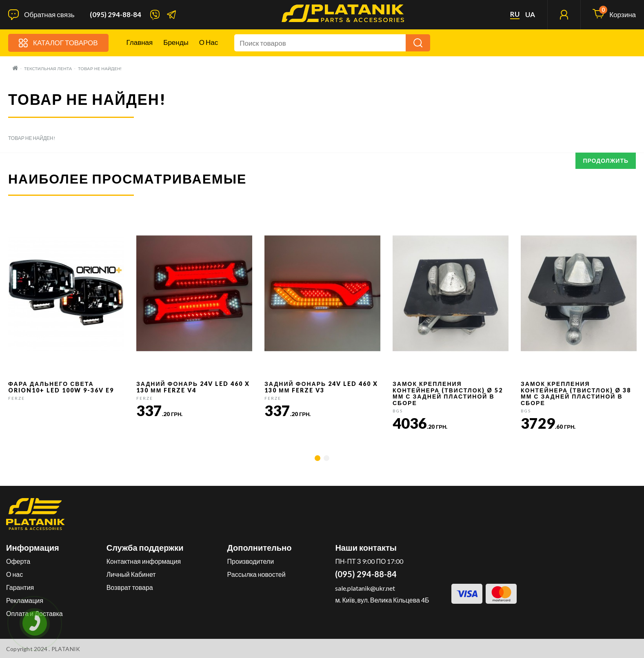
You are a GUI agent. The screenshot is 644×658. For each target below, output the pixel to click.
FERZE (17, 398)
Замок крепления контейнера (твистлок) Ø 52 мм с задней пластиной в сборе (448, 393)
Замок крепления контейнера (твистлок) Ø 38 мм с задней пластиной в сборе (576, 393)
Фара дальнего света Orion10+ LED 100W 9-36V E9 (61, 387)
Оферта (18, 561)
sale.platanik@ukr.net (365, 588)
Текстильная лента (48, 69)
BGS (398, 411)
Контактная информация (144, 561)
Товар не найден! (100, 69)
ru (515, 14)
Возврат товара (130, 587)
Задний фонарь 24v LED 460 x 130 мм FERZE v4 (193, 387)
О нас (209, 42)
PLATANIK (66, 649)
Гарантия (20, 587)
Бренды (176, 42)
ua (530, 15)
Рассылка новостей (256, 574)
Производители (251, 561)
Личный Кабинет (131, 574)
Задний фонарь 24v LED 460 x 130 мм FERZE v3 (321, 387)
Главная (140, 42)
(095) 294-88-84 (115, 15)
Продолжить (606, 161)
